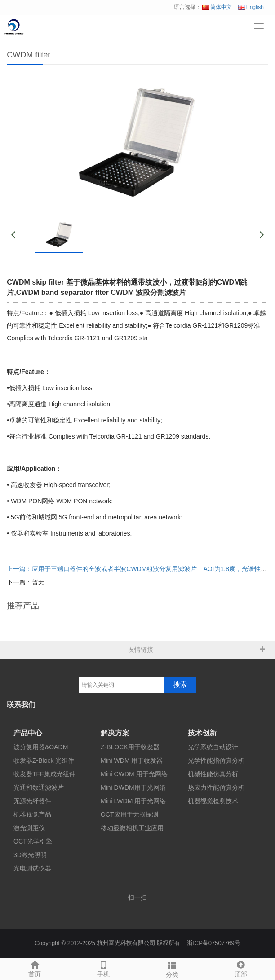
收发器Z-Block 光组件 (44, 760)
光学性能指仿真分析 (216, 760)
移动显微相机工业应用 (132, 828)
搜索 (180, 685)
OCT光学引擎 (33, 841)
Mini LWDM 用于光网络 (133, 801)
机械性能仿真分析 (213, 774)
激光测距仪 (29, 828)
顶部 (241, 968)
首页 (34, 968)
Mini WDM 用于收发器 (132, 760)
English (251, 7)
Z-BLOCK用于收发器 (130, 747)
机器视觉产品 (32, 814)
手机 (103, 968)
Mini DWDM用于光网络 (133, 787)
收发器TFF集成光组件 (44, 774)
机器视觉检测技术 (213, 801)
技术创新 (202, 733)
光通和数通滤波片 (39, 787)
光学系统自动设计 (213, 747)
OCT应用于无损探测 (129, 814)
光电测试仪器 (32, 868)
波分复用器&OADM (41, 747)
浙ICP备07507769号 (214, 943)
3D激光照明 (30, 855)
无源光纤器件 (32, 801)
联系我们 (21, 705)
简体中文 (217, 7)
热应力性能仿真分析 (216, 787)
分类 (172, 968)
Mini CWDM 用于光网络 (134, 774)
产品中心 (28, 733)
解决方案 (115, 733)
